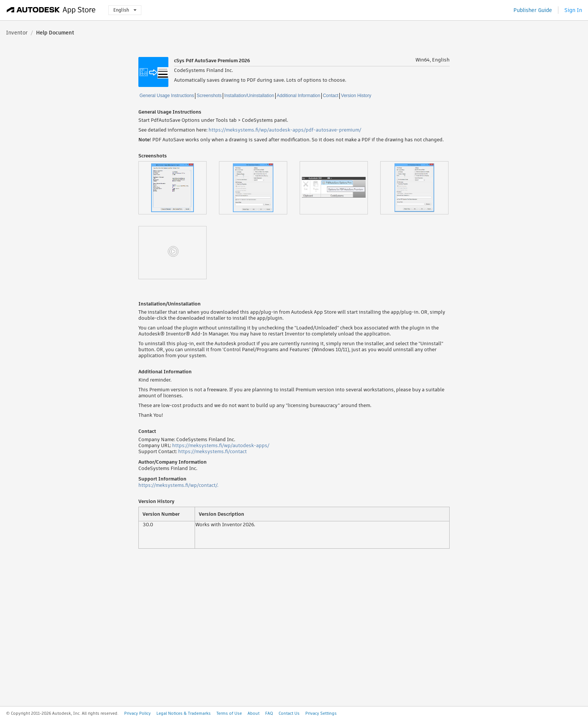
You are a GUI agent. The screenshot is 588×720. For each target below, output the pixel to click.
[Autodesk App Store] (51, 10)
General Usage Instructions (167, 96)
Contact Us (289, 713)
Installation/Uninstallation (249, 96)
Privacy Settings (321, 713)
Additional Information (298, 96)
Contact (331, 96)
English (125, 10)
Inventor (17, 33)
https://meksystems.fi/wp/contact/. (178, 485)
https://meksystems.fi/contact (212, 451)
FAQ (269, 713)
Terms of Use (229, 713)
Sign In (573, 10)
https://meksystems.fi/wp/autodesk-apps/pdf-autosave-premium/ (285, 130)
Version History (356, 96)
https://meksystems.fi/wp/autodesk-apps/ (221, 445)
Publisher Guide (533, 10)
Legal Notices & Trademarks (184, 713)
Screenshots (209, 96)
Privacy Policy (137, 713)
